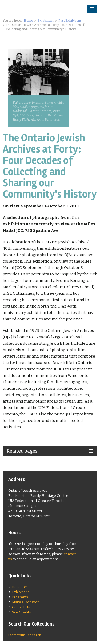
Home (28, 21)
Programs (20, 597)
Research (20, 587)
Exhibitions (46, 21)
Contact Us (21, 607)
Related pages (22, 451)
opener (92, 9)
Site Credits (21, 612)
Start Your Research (25, 635)
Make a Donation (26, 602)
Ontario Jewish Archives (33, 8)
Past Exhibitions (70, 21)
